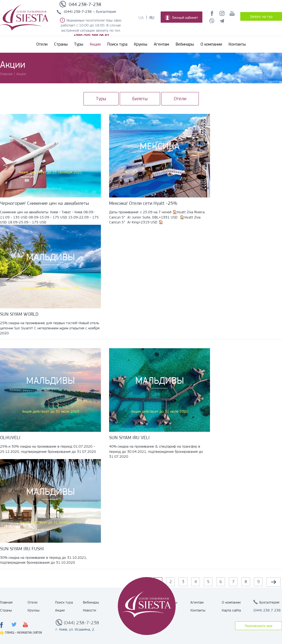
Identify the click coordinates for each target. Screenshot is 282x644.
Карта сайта (231, 610)
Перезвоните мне (259, 626)
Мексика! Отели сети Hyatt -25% (143, 203)
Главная (6, 602)
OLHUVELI (10, 438)
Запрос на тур (261, 16)
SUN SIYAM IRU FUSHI (22, 549)
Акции (95, 44)
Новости (89, 610)
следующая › (274, 582)
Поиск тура (117, 44)
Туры (79, 44)
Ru (152, 18)
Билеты (140, 99)
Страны (61, 44)
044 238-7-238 (85, 4)
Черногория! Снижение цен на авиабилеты (44, 203)
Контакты (237, 44)
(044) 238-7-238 (78, 11)
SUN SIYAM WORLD (19, 314)
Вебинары (185, 44)
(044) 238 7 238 (267, 610)
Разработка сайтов (30, 633)
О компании (211, 44)
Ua (141, 18)
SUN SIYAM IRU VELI (129, 438)
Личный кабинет (181, 17)
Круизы (141, 44)
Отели (42, 44)
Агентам (161, 44)
